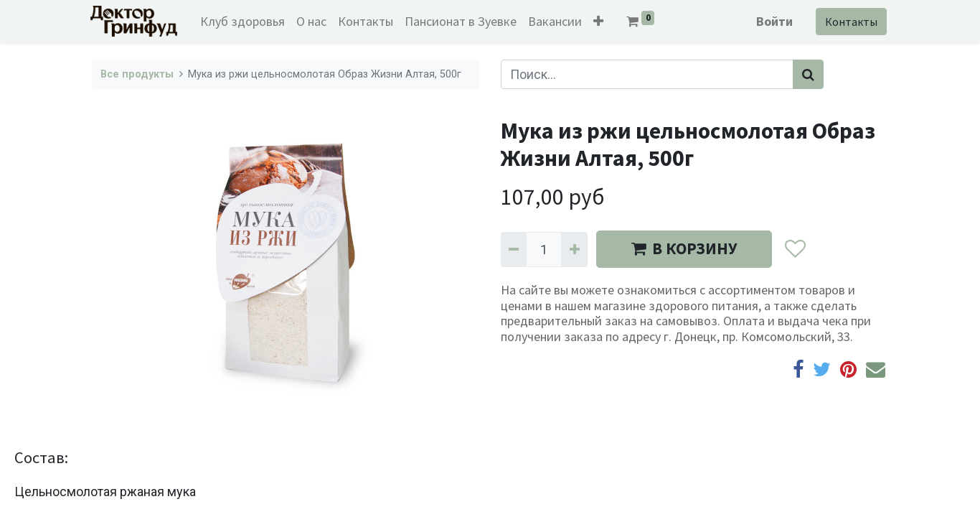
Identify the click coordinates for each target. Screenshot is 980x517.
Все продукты (137, 74)
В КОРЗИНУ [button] (684, 248)
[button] (600, 21)
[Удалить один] (514, 250)
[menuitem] (245, 21)
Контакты (850, 22)
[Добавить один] (574, 250)
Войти (773, 21)
